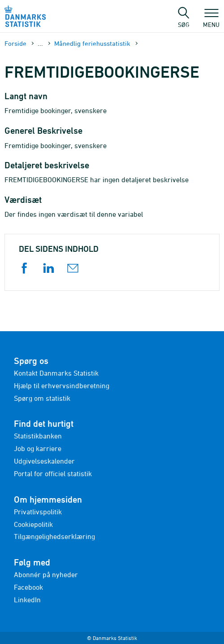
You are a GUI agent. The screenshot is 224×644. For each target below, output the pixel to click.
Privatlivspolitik (38, 512)
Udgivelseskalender (44, 461)
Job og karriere (38, 448)
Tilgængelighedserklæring (54, 536)
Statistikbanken (38, 436)
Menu (211, 20)
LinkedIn (27, 600)
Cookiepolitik (33, 524)
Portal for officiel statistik (53, 473)
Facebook (28, 587)
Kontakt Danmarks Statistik (56, 373)
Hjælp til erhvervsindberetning (62, 386)
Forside (15, 43)
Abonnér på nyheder (46, 574)
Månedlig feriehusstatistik (92, 43)
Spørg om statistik (42, 398)
